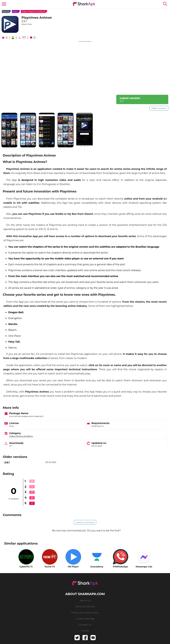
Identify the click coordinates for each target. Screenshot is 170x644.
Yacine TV (50, 567)
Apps (15, 11)
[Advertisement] (85, 67)
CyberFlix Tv (26, 567)
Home (6, 11)
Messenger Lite (144, 567)
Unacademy (97, 567)
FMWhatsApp (120, 567)
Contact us (85, 625)
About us (85, 600)
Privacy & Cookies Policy (85, 613)
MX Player (73, 567)
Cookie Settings (85, 619)
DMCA (85, 631)
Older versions (159, 108)
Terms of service (85, 606)
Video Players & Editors (33, 11)
